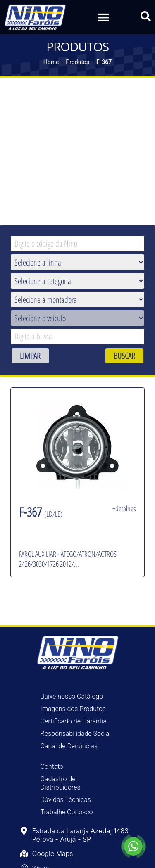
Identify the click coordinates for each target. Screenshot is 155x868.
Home (51, 62)
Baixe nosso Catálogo (72, 696)
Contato (52, 767)
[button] (104, 16)
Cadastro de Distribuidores (61, 783)
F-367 (104, 62)
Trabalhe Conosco (67, 812)
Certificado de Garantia (74, 721)
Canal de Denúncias (69, 746)
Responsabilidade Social (76, 734)
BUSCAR (124, 356)
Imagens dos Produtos (73, 709)
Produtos (77, 62)
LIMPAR (30, 356)
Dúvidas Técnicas (66, 800)
